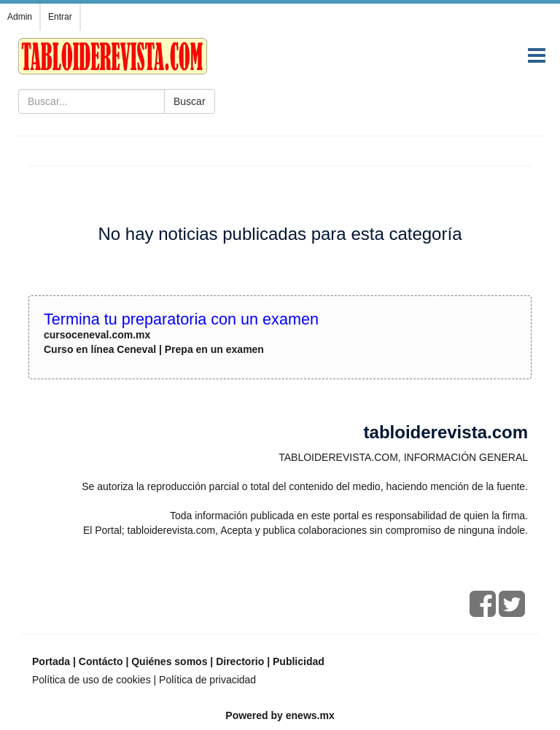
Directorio (240, 661)
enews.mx (310, 715)
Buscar (190, 101)
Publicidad (299, 661)
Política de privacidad (207, 680)
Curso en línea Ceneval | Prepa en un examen (154, 349)
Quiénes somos (169, 661)
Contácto (101, 661)
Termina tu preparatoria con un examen (181, 319)
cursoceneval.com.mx (97, 335)
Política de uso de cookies (92, 680)
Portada (51, 661)
